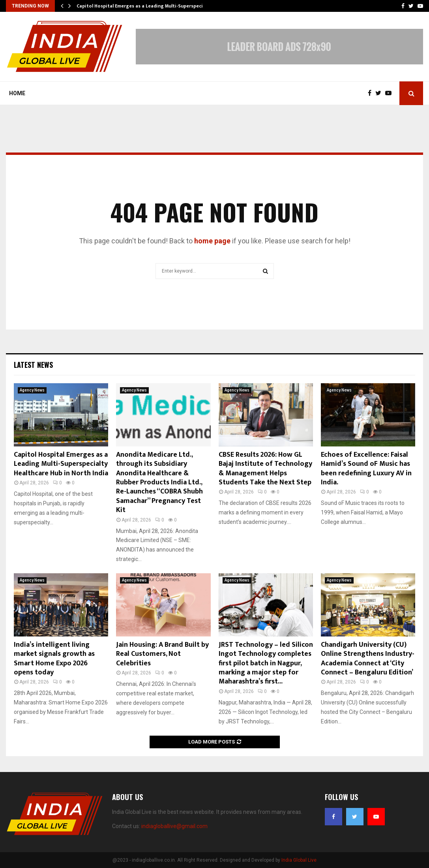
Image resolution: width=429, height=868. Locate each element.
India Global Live (299, 860)
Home (17, 93)
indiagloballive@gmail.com (174, 826)
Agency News (32, 390)
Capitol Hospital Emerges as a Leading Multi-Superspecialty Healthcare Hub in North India (61, 464)
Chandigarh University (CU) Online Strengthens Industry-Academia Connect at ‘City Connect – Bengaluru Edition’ (368, 659)
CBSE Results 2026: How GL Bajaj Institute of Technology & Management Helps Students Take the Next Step (265, 469)
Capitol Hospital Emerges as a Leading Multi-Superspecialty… (146, 6)
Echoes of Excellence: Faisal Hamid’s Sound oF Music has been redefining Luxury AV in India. (366, 469)
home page (212, 241)
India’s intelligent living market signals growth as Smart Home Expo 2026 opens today (54, 659)
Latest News (33, 365)
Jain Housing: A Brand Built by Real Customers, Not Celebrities (162, 654)
